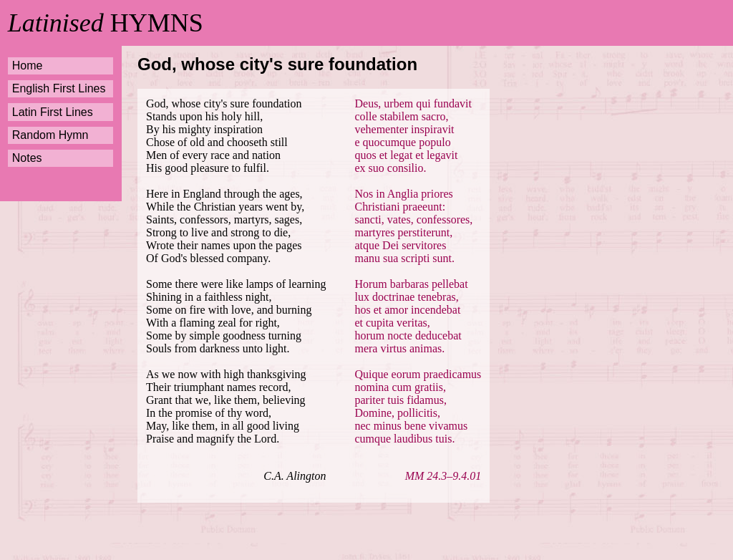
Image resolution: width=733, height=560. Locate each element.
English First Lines (59, 88)
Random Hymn (50, 135)
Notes (27, 158)
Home (28, 66)
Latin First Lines (53, 112)
